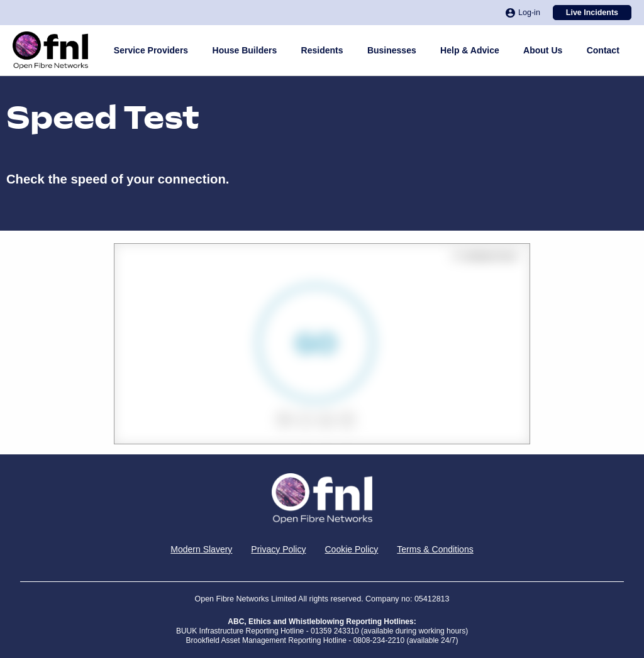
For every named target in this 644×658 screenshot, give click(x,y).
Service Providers (151, 50)
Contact (603, 50)
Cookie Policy (351, 549)
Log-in (523, 13)
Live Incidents (592, 13)
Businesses (392, 50)
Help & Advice (470, 50)
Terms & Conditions (435, 549)
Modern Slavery (201, 549)
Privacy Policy (278, 549)
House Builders (245, 50)
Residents (322, 50)
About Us (543, 50)
